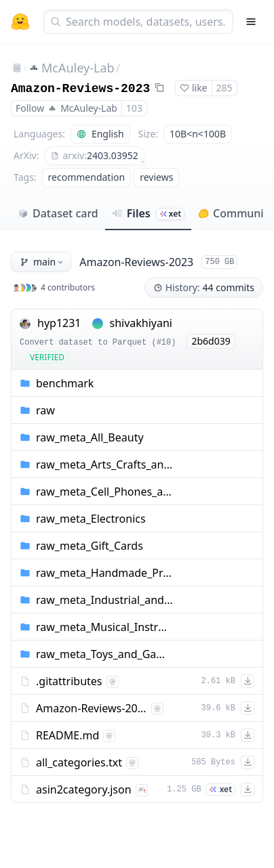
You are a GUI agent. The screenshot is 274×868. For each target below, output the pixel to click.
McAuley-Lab (78, 68)
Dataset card (58, 213)
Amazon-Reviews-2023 (80, 89)
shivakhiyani (141, 323)
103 (134, 108)
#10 (164, 343)
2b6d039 (211, 341)
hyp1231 (59, 323)
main (42, 262)
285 (224, 88)
